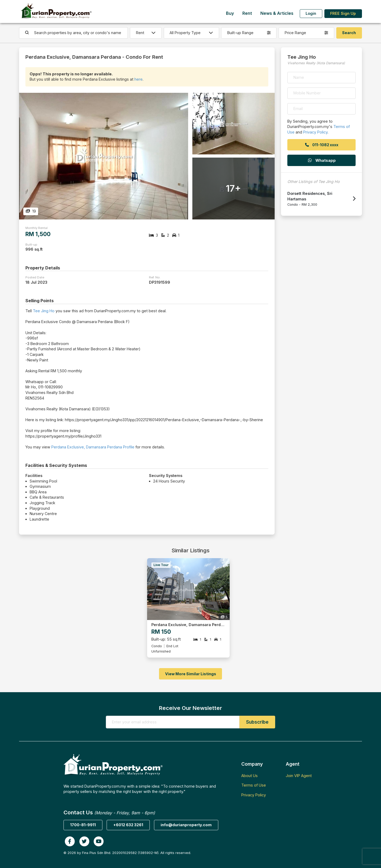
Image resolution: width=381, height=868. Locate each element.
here (139, 79)
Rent (247, 13)
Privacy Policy (315, 132)
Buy (230, 13)
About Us (250, 776)
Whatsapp (321, 160)
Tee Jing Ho (44, 311)
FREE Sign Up (343, 13)
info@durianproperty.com (186, 825)
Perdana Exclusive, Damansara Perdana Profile (93, 447)
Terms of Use (254, 785)
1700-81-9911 (83, 825)
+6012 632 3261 (128, 825)
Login (311, 13)
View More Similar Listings (191, 674)
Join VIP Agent (299, 776)
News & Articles (277, 13)
